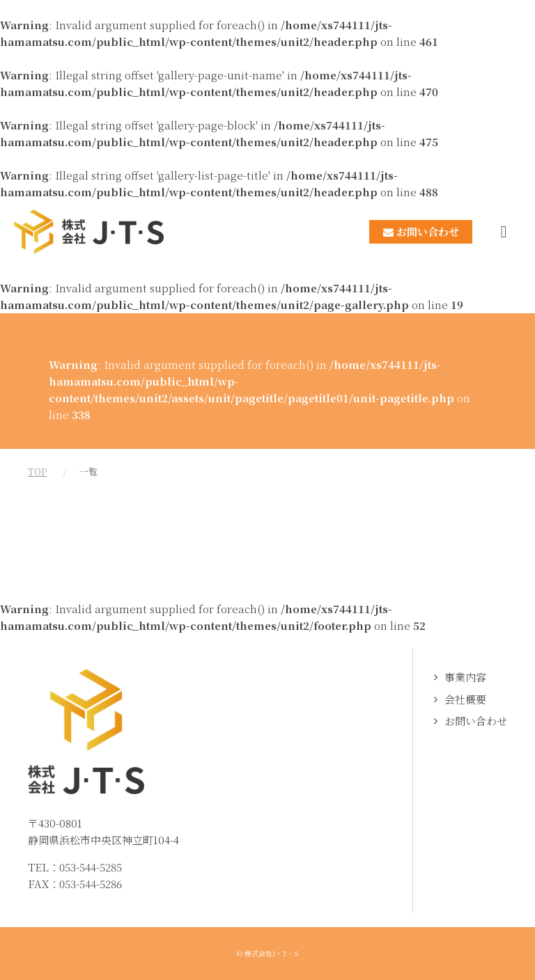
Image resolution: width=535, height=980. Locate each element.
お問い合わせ (476, 721)
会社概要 (465, 699)
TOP (37, 472)
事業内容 (465, 677)
